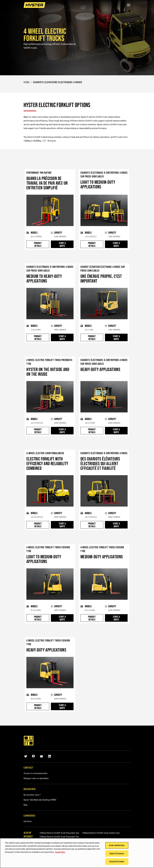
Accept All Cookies (117, 861)
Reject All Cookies (117, 853)
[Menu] (129, 5)
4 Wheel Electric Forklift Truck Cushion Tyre (101, 833)
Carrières (28, 821)
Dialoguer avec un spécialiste (36, 778)
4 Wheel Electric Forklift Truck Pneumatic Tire (59, 837)
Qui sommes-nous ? (32, 795)
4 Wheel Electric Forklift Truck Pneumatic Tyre (59, 833)
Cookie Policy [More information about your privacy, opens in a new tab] (60, 852)
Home (27, 82)
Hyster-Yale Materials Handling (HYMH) (40, 800)
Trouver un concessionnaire (36, 773)
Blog (25, 805)
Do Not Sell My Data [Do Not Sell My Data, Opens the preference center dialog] (117, 845)
